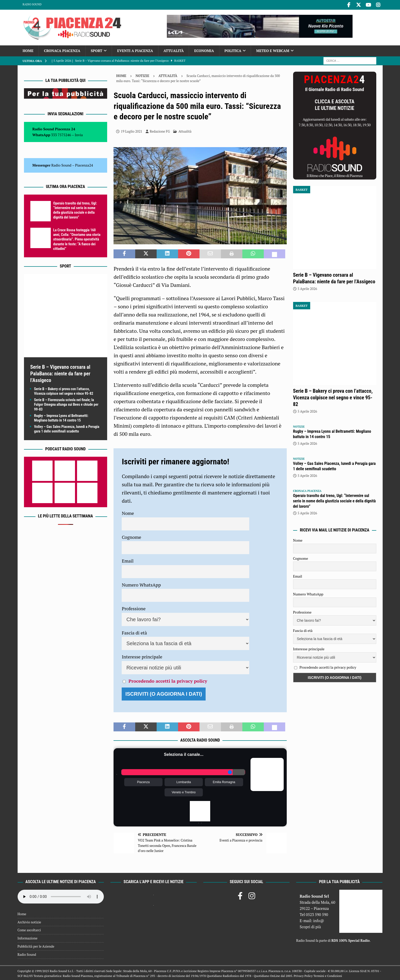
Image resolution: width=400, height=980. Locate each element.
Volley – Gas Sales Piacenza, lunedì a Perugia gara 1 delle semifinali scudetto (334, 465)
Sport (97, 50)
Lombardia (184, 781)
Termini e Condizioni (328, 975)
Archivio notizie (29, 921)
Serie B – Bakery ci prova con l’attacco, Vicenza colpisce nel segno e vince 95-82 (333, 397)
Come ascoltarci (29, 929)
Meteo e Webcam (273, 50)
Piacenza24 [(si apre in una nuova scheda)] (84, 164)
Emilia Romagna (224, 781)
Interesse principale (142, 656)
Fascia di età (134, 632)
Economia (204, 50)
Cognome (131, 536)
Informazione (28, 937)
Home (28, 50)
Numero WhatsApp (141, 584)
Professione (134, 608)
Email (128, 560)
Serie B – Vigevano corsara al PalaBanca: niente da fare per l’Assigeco (60, 373)
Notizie (142, 75)
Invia (79, 134)
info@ (319, 920)
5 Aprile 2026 (307, 288)
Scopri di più (310, 926)
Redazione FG (160, 131)
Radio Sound (32, 4)
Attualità (174, 50)
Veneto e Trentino (184, 792)
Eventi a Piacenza (135, 50)
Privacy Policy (303, 975)
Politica (233, 50)
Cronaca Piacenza (62, 50)
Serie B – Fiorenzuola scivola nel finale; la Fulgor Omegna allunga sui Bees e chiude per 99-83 (66, 404)
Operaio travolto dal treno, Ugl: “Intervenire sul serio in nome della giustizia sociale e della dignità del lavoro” (334, 500)
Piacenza (143, 781)
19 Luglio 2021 (131, 131)
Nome (128, 512)
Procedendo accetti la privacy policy (168, 680)
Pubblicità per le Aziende (36, 946)
